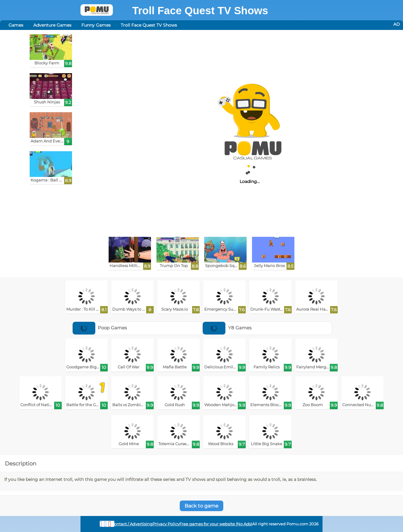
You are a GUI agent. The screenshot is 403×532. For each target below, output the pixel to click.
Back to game (201, 506)
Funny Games (96, 25)
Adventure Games (52, 25)
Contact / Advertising (132, 524)
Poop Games (100, 328)
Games (16, 25)
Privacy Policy (166, 524)
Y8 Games (227, 328)
